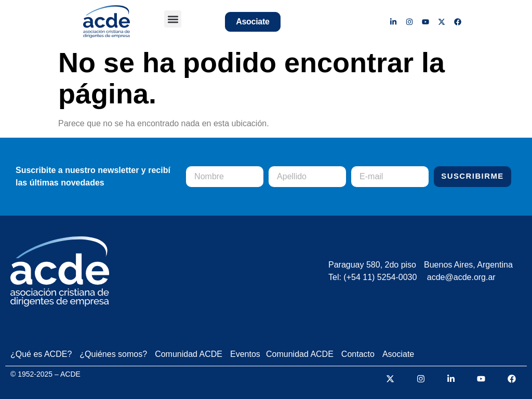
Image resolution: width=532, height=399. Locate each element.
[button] (173, 19)
